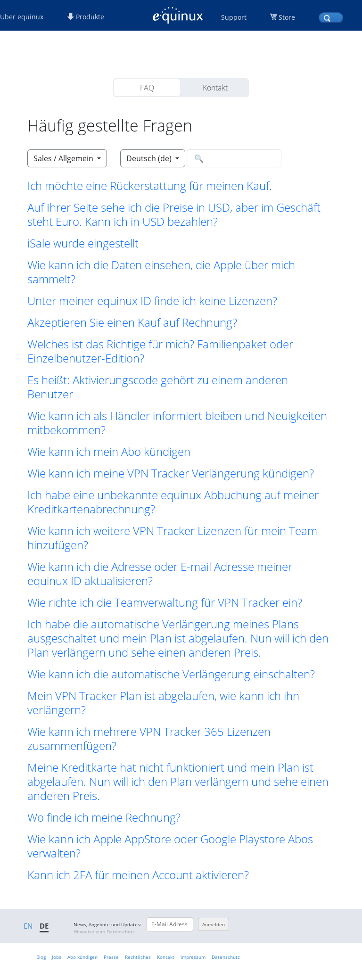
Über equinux (22, 17)
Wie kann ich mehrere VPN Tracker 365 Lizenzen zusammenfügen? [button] (149, 739)
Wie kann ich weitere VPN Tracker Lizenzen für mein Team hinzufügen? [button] (172, 538)
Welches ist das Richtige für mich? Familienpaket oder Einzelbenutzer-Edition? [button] (160, 351)
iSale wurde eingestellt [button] (83, 243)
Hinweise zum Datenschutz (104, 931)
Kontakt (215, 88)
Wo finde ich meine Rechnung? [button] (104, 817)
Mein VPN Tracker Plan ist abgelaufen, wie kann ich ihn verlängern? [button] (163, 703)
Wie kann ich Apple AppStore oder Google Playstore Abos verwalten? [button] (170, 846)
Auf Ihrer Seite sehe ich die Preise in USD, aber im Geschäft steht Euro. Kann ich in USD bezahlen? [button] (174, 214)
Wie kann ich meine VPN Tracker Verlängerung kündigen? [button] (171, 473)
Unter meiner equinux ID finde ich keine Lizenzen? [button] (152, 301)
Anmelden (214, 924)
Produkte (86, 17)
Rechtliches (138, 957)
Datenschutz (226, 957)
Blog (41, 957)
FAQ (147, 88)
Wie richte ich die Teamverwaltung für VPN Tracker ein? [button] (165, 602)
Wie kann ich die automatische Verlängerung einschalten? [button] (171, 674)
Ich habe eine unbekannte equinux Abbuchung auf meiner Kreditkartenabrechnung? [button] (173, 502)
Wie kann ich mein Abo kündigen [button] (109, 452)
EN (28, 926)
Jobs (57, 957)
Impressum (193, 957)
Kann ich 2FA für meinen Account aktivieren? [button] (138, 875)
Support (234, 17)
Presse (111, 957)
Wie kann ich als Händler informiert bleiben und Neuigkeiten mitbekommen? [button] (177, 423)
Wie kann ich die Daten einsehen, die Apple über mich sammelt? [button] (161, 272)
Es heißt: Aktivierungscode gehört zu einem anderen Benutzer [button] (158, 387)
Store (287, 17)
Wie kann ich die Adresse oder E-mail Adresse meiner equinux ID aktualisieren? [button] (160, 574)
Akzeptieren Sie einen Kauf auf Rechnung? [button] (132, 322)
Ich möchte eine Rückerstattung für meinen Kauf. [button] (150, 186)
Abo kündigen (82, 957)
